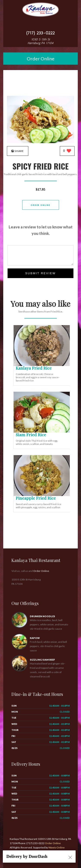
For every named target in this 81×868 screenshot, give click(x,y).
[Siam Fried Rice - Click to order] (43, 432)
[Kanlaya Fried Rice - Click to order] (43, 365)
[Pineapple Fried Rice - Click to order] (43, 495)
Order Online (41, 59)
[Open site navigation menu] (41, 24)
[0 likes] (67, 151)
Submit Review (40, 273)
